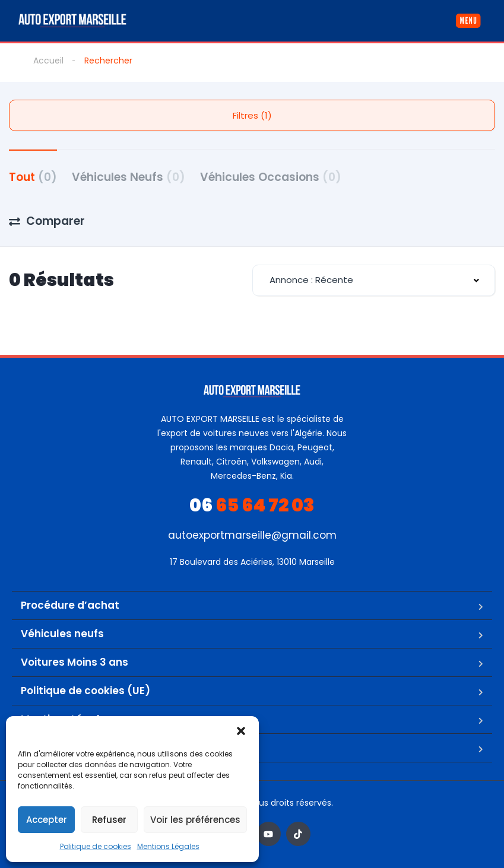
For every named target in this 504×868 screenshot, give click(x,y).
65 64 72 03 (252, 505)
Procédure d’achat (70, 605)
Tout (33, 177)
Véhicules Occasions (271, 177)
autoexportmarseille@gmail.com (252, 535)
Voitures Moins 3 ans (75, 662)
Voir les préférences (195, 820)
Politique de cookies (96, 846)
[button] (241, 731)
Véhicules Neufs (129, 177)
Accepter (47, 820)
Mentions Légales (168, 846)
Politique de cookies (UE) (85, 691)
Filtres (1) (252, 115)
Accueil (48, 61)
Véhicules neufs (62, 634)
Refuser (109, 820)
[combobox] (374, 280)
